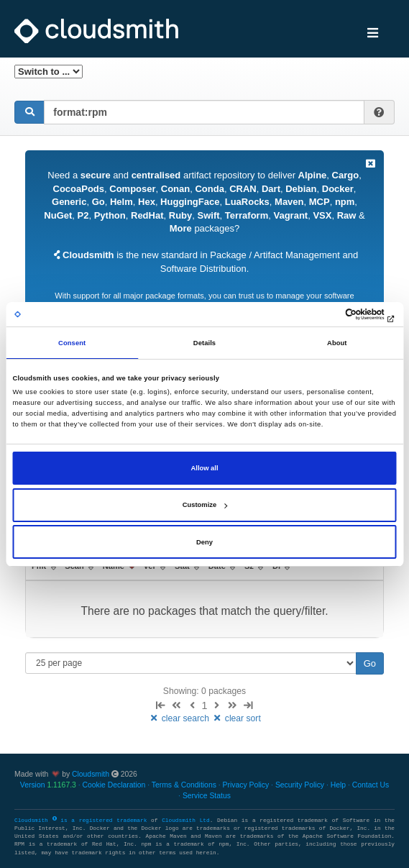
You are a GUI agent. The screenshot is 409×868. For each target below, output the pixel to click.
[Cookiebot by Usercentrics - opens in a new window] (334, 314)
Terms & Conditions (184, 785)
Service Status (207, 796)
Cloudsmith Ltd (186, 821)
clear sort (236, 718)
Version (48, 785)
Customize (205, 505)
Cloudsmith (91, 774)
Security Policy (300, 785)
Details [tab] (204, 343)
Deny (204, 542)
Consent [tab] (72, 343)
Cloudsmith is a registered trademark (83, 821)
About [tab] (337, 343)
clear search (180, 718)
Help (338, 785)
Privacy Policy (246, 785)
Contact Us (371, 785)
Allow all (205, 468)
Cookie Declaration (114, 785)
